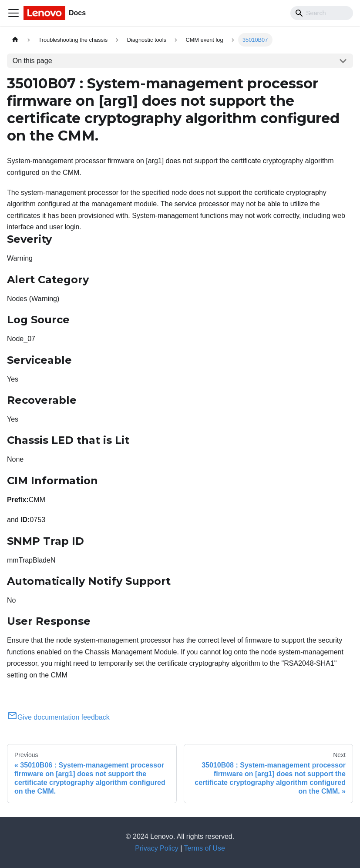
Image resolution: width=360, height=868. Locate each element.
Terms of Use (205, 848)
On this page (32, 61)
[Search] (322, 13)
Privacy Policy (157, 848)
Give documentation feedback (58, 717)
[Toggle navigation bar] (13, 13)
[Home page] (15, 40)
